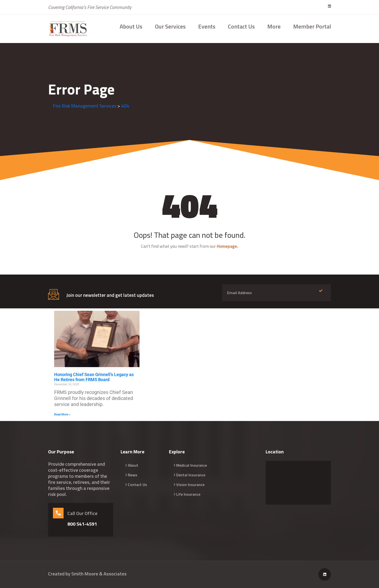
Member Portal (312, 26)
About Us (131, 26)
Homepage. (227, 246)
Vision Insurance (190, 485)
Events (207, 26)
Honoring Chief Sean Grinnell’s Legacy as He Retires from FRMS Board (94, 377)
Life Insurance (188, 494)
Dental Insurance (191, 475)
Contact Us (241, 26)
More (274, 26)
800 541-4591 (82, 524)
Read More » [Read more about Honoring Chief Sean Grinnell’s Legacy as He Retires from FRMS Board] (62, 414)
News (133, 475)
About (133, 465)
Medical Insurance (192, 465)
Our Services (170, 26)
